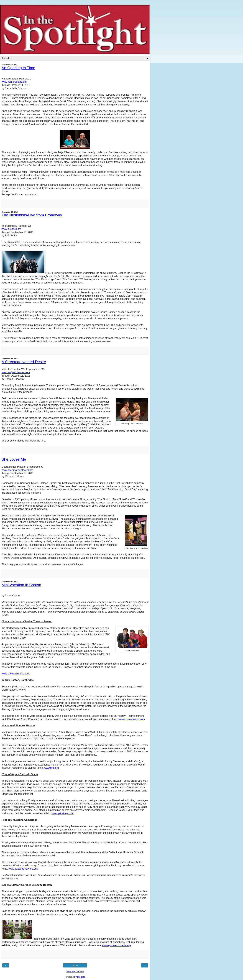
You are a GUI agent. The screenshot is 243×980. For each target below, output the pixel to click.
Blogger (81, 977)
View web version (75, 971)
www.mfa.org (51, 768)
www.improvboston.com (132, 719)
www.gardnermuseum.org (117, 945)
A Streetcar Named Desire (24, 362)
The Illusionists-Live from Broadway (32, 215)
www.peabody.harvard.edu (23, 869)
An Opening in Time (18, 68)
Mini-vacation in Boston (21, 585)
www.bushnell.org (11, 229)
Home (75, 965)
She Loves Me (14, 459)
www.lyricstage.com (62, 813)
